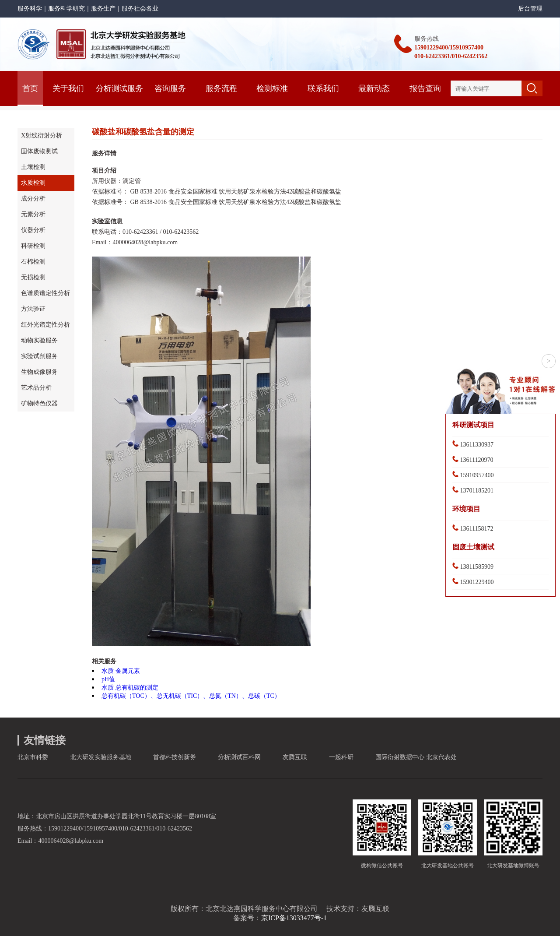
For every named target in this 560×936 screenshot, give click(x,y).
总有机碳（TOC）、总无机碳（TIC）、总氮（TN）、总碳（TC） (191, 696)
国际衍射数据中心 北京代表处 (416, 757)
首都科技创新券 (175, 757)
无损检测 (33, 277)
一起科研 (341, 757)
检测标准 (272, 88)
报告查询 (425, 88)
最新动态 (374, 88)
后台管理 (530, 9)
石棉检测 (33, 262)
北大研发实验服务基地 (101, 757)
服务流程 (221, 88)
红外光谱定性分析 (45, 325)
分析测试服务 (119, 88)
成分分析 (33, 199)
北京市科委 (33, 757)
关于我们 (68, 88)
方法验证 (33, 309)
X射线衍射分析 (42, 135)
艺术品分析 (36, 388)
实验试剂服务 (39, 356)
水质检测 (33, 183)
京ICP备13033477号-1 (294, 918)
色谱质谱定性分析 (45, 293)
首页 (30, 88)
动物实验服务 (39, 340)
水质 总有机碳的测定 (130, 688)
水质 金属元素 (121, 671)
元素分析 (33, 214)
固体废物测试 (39, 151)
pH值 (108, 679)
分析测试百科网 (239, 757)
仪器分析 (33, 230)
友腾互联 (295, 757)
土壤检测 (33, 167)
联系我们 (323, 88)
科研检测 (33, 246)
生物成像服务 (39, 372)
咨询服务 (170, 88)
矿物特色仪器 (39, 403)
